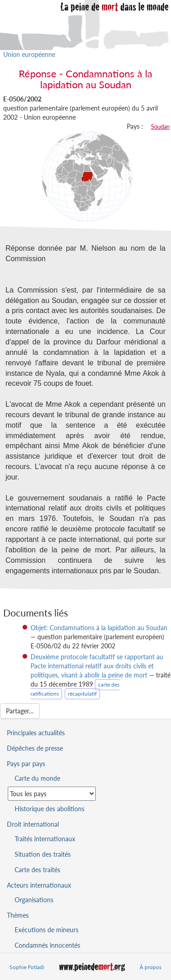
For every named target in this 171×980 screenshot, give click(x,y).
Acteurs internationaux (39, 885)
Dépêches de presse (35, 748)
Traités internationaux (45, 839)
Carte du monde (37, 778)
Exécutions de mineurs (47, 930)
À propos (150, 967)
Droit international (33, 824)
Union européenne (29, 54)
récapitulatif (82, 694)
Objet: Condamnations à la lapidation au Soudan (99, 628)
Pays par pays (26, 764)
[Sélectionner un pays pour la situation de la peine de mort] (52, 794)
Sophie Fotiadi (27, 967)
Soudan (160, 126)
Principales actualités (36, 733)
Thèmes (18, 915)
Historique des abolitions (49, 809)
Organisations (34, 900)
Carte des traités (37, 870)
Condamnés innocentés (47, 945)
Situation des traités (43, 854)
